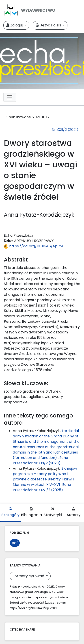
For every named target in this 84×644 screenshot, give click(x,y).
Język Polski (49, 25)
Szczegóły (10, 512)
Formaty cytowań (29, 576)
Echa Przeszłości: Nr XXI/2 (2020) (40, 460)
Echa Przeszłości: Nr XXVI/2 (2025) (42, 487)
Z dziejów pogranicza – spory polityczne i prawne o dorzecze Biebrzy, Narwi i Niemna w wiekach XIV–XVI (45, 477)
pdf (15, 543)
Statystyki (53, 512)
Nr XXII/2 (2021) (65, 130)
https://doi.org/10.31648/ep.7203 (35, 246)
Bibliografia (31, 512)
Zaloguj (15, 25)
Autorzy (73, 512)
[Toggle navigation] (10, 97)
